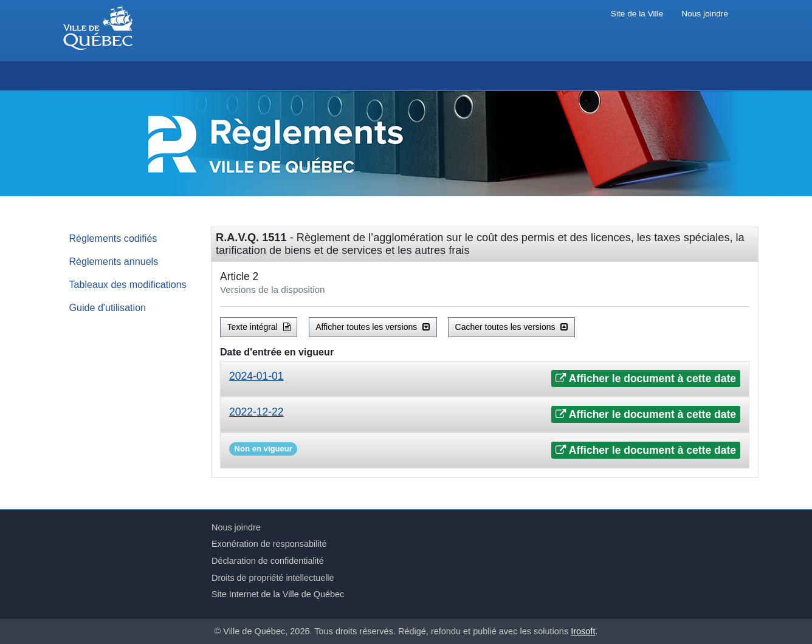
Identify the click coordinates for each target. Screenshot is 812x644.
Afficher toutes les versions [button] (373, 327)
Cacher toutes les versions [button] (512, 327)
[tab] (485, 379)
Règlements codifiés (113, 238)
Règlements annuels (114, 261)
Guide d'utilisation (108, 307)
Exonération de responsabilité (269, 544)
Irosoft (583, 631)
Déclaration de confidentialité (268, 561)
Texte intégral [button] (259, 327)
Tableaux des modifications (128, 284)
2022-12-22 (256, 412)
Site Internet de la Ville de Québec (278, 594)
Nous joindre (705, 14)
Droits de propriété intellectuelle (273, 578)
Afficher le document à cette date (646, 379)
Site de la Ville (637, 14)
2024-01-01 (256, 376)
